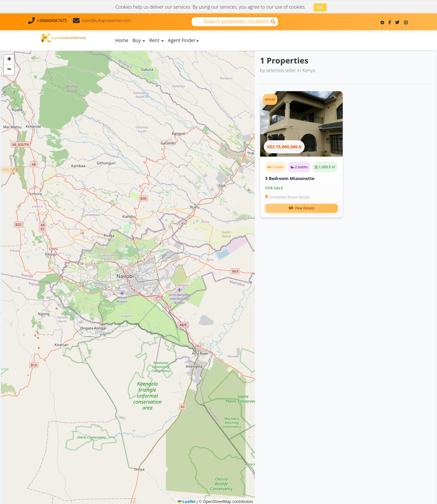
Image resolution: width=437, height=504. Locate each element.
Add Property (220, 38)
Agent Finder (183, 40)
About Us (265, 33)
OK (320, 7)
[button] (195, 313)
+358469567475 (52, 21)
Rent (156, 40)
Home (122, 40)
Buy (139, 40)
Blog (246, 33)
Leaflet (187, 501)
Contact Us (291, 33)
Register (405, 40)
